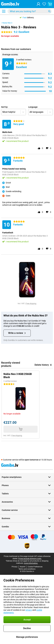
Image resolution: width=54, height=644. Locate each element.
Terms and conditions (27, 569)
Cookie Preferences (35, 567)
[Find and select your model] (30, 11)
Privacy (15, 567)
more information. (31, 563)
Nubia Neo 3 (7, 23)
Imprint (23, 567)
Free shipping (31, 304)
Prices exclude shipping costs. (30, 559)
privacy (29, 610)
